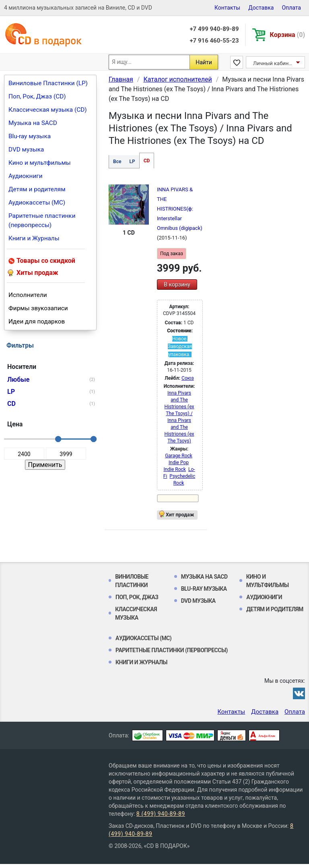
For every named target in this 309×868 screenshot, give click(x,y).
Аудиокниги (26, 176)
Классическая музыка (136, 613)
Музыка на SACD (33, 123)
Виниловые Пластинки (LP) (48, 83)
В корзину (177, 285)
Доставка (261, 8)
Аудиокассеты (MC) (37, 203)
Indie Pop (179, 463)
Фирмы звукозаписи (38, 308)
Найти (204, 62)
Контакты (227, 8)
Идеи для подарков (37, 321)
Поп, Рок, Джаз (137, 597)
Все (117, 162)
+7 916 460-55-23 (214, 41)
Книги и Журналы (34, 238)
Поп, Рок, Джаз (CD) (37, 96)
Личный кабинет (273, 63)
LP (132, 162)
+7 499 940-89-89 (214, 29)
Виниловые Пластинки (132, 581)
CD (147, 161)
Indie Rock (175, 469)
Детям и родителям (37, 189)
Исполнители (28, 295)
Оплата (291, 8)
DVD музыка (26, 149)
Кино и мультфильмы (40, 163)
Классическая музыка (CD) (48, 110)
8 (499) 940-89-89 (161, 814)
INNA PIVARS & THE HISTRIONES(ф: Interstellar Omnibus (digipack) (180, 209)
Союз (188, 378)
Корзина (287, 35)
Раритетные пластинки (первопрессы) (42, 220)
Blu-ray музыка (30, 136)
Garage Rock (179, 456)
